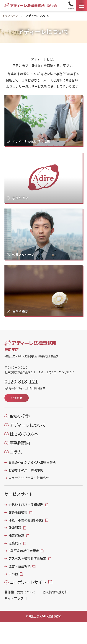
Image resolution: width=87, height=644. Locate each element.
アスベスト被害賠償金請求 (27, 558)
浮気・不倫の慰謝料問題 (26, 520)
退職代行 (15, 543)
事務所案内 (20, 443)
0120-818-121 (21, 381)
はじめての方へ (24, 434)
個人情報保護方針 (55, 592)
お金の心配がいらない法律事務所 (32, 462)
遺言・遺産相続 (20, 566)
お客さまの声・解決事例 (26, 470)
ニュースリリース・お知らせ (29, 478)
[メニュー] (82, 5)
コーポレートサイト (28, 582)
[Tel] (71, 5)
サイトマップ (14, 598)
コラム (16, 452)
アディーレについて (28, 425)
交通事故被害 (18, 512)
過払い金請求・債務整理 (26, 505)
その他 (13, 574)
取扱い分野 (20, 416)
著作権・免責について (20, 592)
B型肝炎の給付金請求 (24, 551)
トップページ (10, 15)
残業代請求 (16, 535)
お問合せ (17, 398)
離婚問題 (15, 528)
